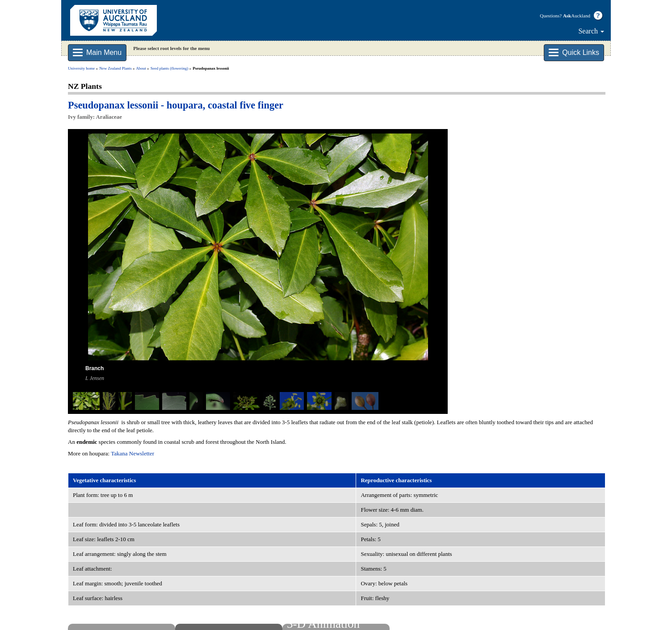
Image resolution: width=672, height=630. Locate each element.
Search (591, 31)
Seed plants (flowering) (169, 68)
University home (81, 68)
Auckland (577, 16)
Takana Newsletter (132, 453)
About (141, 68)
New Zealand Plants (115, 68)
